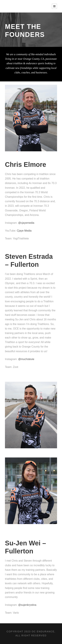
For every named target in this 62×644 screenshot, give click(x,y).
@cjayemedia (26, 223)
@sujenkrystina (27, 605)
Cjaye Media (24, 231)
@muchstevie (26, 359)
